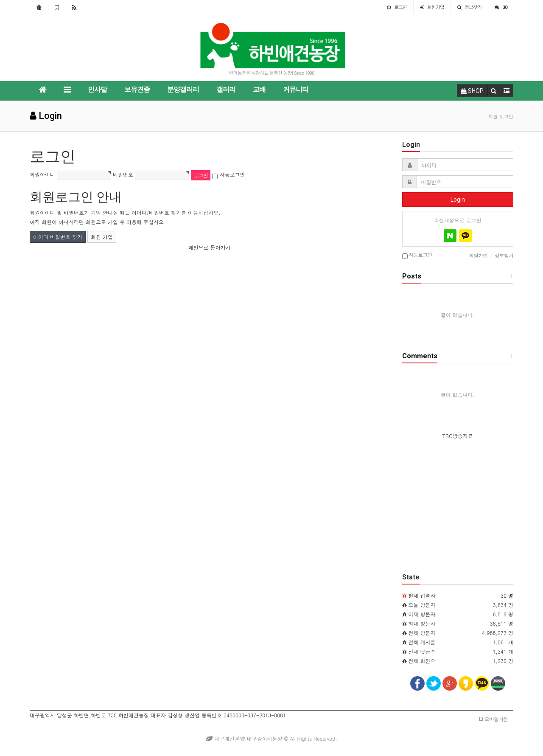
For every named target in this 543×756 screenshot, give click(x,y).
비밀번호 (123, 174)
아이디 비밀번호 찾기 (58, 237)
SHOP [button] (472, 91)
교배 (259, 89)
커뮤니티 (296, 89)
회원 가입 (102, 237)
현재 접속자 (422, 595)
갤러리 (226, 89)
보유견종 (137, 89)
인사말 (97, 89)
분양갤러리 (183, 89)
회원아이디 (42, 174)
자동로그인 (232, 174)
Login (458, 200)
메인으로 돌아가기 (210, 247)
